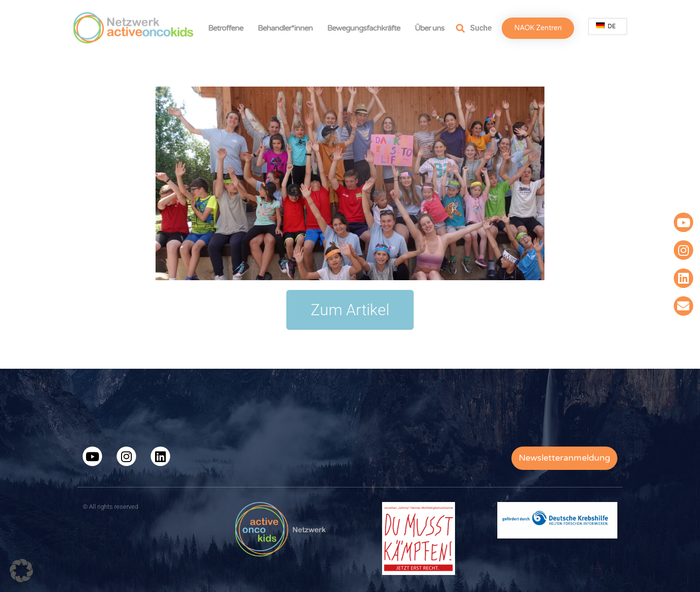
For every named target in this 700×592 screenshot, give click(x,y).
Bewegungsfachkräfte (366, 28)
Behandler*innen (288, 28)
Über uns (432, 28)
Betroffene (228, 28)
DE (606, 26)
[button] (21, 571)
